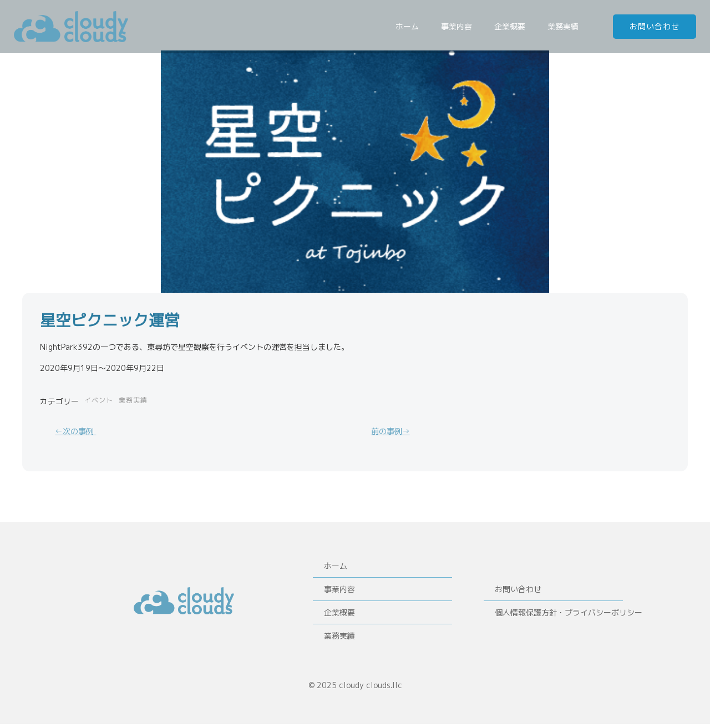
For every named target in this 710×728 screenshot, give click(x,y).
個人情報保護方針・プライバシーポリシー (553, 615)
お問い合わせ (519, 591)
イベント (99, 401)
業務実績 (565, 27)
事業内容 (458, 27)
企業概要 (511, 27)
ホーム (409, 27)
